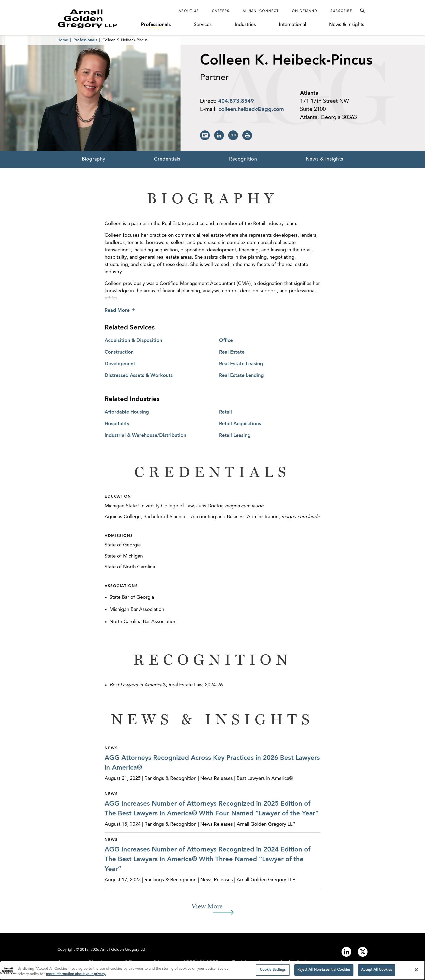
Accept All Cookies (376, 972)
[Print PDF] (233, 135)
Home (63, 40)
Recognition (243, 159)
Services (203, 25)
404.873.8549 (236, 101)
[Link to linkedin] (346, 952)
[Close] (416, 971)
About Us (189, 11)
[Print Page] (247, 135)
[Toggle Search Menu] (362, 11)
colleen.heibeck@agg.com (251, 110)
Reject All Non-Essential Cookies (324, 972)
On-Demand (305, 11)
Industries (245, 25)
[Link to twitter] (363, 952)
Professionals (156, 25)
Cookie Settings (273, 972)
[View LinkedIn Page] (219, 135)
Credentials (167, 159)
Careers (221, 11)
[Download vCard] (205, 135)
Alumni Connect (261, 11)
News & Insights (347, 25)
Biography (94, 159)
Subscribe (341, 11)
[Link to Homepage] (97, 19)
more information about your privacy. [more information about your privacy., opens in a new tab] (76, 976)
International (292, 25)
